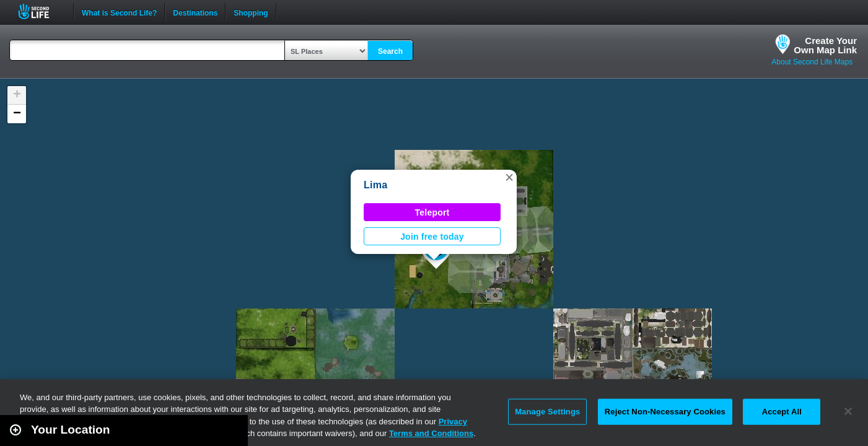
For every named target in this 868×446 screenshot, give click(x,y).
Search (390, 51)
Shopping (251, 12)
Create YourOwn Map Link (825, 45)
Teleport (432, 212)
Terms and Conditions (431, 433)
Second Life (41, 11)
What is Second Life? (119, 12)
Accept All (782, 412)
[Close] (848, 411)
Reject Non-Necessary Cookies (665, 412)
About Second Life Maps (812, 62)
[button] (509, 177)
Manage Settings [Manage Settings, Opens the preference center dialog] (547, 412)
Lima (375, 185)
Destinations (195, 12)
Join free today (432, 237)
